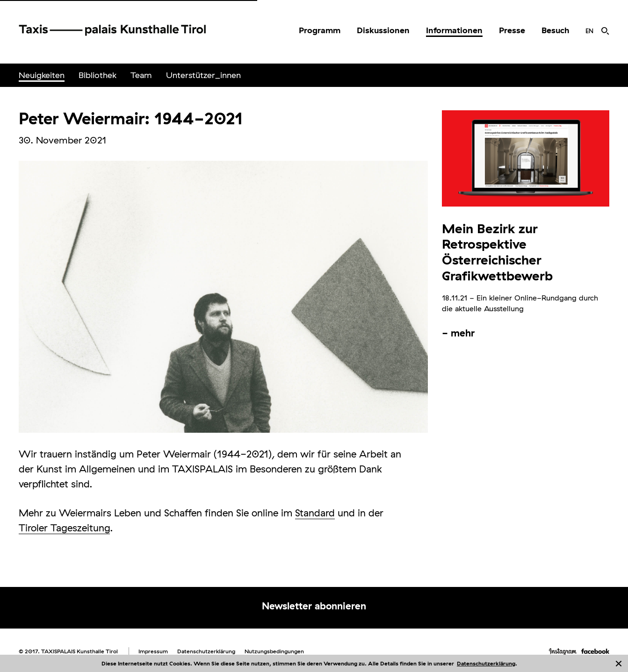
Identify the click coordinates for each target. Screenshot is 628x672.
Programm (320, 30)
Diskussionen (383, 30)
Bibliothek (97, 75)
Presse (512, 30)
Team (141, 75)
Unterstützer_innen (203, 75)
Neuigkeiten (42, 75)
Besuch (555, 30)
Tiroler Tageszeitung (64, 528)
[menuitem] (320, 30)
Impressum (153, 651)
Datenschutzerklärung (486, 663)
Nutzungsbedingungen (274, 651)
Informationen (454, 30)
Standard (315, 513)
